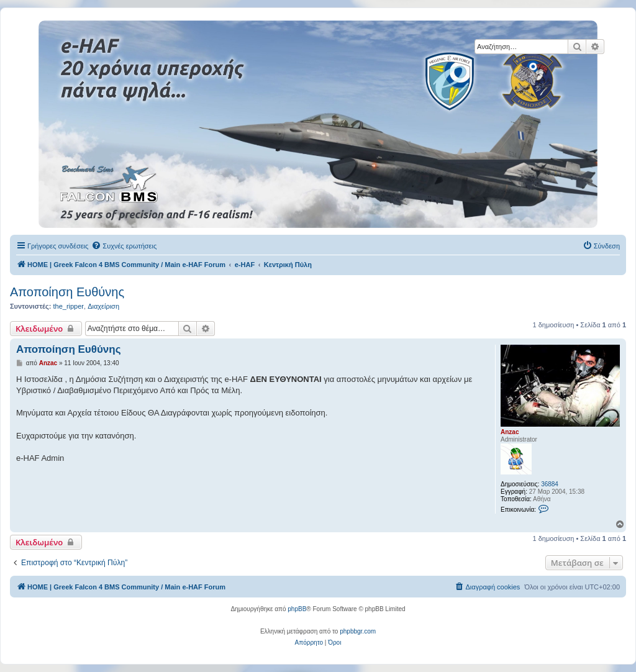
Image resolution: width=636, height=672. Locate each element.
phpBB (297, 609)
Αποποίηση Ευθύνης (67, 292)
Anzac (510, 432)
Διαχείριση (103, 306)
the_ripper (68, 306)
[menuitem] (124, 246)
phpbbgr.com (358, 631)
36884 (550, 484)
